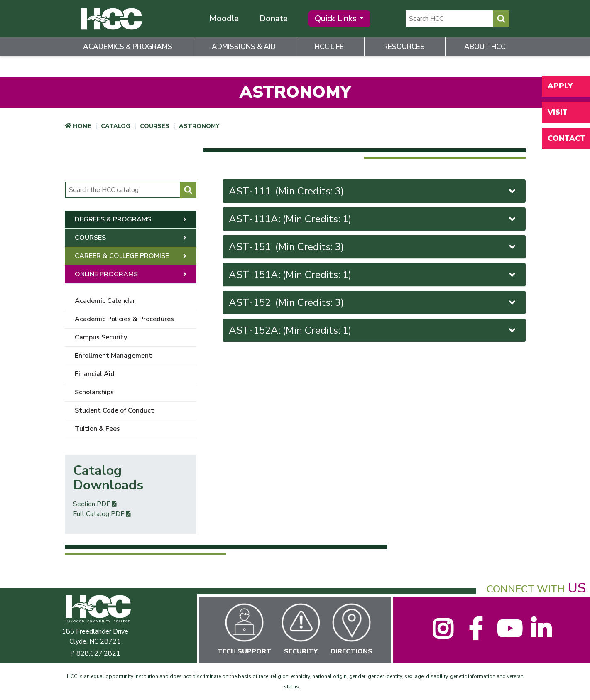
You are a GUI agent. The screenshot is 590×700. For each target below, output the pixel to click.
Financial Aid (95, 374)
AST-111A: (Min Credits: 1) (373, 219)
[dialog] (565, 675)
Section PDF (92, 504)
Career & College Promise (122, 256)
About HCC (485, 47)
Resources (404, 47)
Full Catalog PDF (99, 514)
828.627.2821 (98, 653)
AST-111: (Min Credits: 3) (373, 191)
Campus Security (101, 337)
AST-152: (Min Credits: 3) (373, 302)
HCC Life (329, 47)
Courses (155, 126)
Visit (558, 112)
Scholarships (94, 392)
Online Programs (106, 274)
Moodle (224, 18)
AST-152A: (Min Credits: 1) (373, 330)
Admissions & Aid (244, 47)
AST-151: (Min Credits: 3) (373, 247)
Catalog (116, 126)
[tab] (374, 191)
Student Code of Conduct (114, 410)
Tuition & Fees (97, 429)
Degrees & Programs (113, 219)
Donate (274, 18)
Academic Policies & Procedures (124, 319)
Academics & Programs (128, 47)
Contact (567, 138)
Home (82, 126)
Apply (560, 86)
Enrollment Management (113, 356)
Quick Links (336, 18)
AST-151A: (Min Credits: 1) (373, 275)
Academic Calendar (105, 301)
